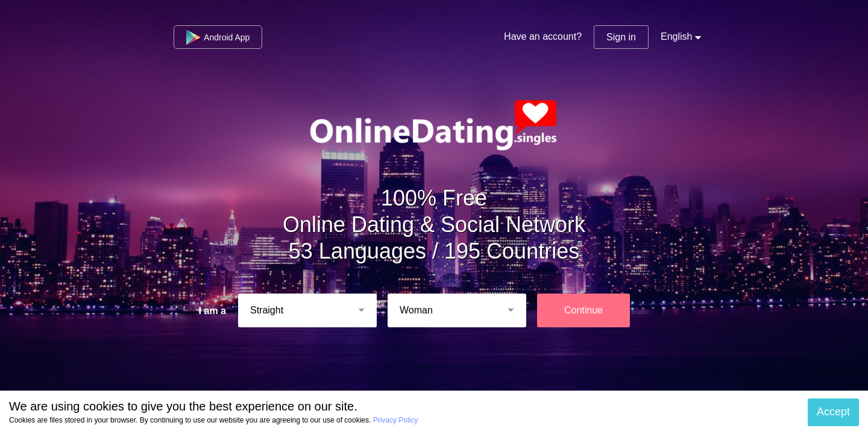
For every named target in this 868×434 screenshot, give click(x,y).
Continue (583, 310)
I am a (212, 311)
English (676, 36)
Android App (218, 37)
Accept (833, 412)
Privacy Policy (396, 420)
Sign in (621, 37)
